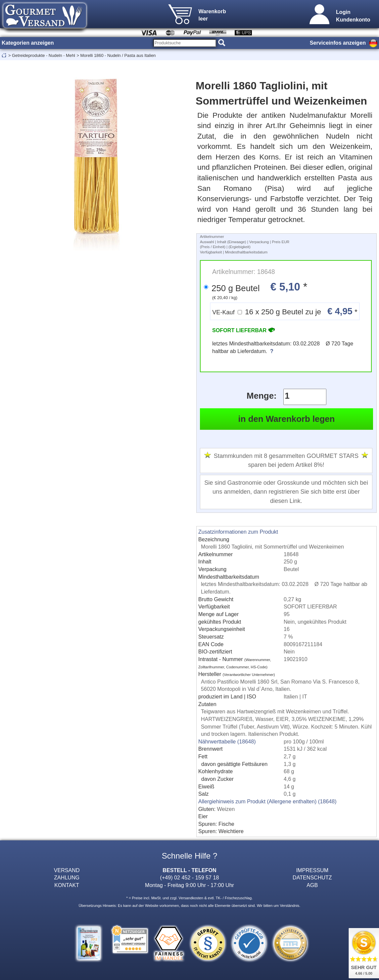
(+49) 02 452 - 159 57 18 (190, 877)
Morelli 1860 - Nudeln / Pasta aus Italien (118, 55)
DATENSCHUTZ (312, 877)
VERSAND (67, 870)
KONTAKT (67, 885)
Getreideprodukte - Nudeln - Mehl (44, 55)
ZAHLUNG (67, 877)
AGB (312, 885)
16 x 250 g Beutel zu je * (285, 311)
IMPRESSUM (312, 870)
